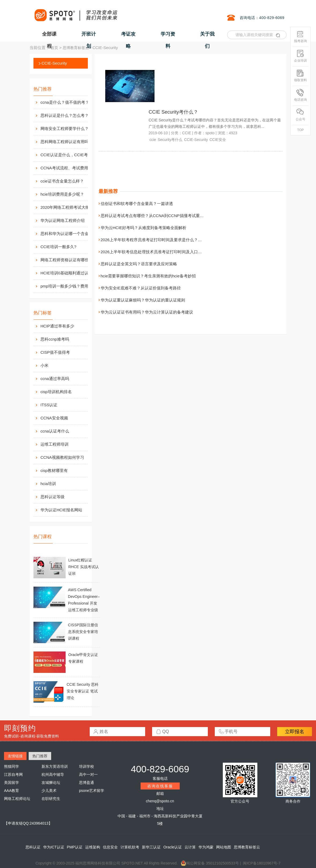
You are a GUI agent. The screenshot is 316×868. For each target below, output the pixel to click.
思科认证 (33, 847)
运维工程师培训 (54, 444)
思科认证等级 (52, 497)
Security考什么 (170, 140)
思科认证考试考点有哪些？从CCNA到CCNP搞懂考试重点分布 (156, 216)
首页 (54, 48)
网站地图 (224, 847)
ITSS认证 (49, 405)
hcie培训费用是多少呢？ (62, 194)
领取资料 (300, 76)
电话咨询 (300, 95)
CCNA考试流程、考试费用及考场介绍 (70, 168)
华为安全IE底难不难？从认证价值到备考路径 (141, 288)
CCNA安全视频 (54, 418)
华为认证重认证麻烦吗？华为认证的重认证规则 (143, 300)
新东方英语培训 (55, 766)
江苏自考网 (13, 774)
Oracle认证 (173, 847)
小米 (44, 365)
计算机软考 (130, 847)
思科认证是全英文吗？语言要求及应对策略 (139, 264)
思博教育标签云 (76, 48)
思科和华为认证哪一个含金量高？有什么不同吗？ (70, 234)
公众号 (300, 115)
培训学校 (86, 766)
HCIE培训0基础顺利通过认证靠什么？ (70, 273)
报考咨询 (300, 37)
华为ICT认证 (54, 847)
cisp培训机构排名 (56, 392)
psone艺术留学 (92, 791)
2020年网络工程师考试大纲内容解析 (70, 207)
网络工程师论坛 (17, 799)
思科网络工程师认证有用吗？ (67, 142)
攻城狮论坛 (51, 783)
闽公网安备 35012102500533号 (210, 863)
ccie (153, 140)
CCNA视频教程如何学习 (62, 457)
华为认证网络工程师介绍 (63, 220)
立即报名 (295, 732)
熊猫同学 (12, 766)
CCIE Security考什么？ (173, 112)
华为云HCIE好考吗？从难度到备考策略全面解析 (144, 228)
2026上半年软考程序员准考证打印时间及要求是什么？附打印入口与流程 (165, 240)
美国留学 (12, 783)
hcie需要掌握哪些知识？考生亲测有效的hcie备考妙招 (148, 276)
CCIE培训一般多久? (58, 247)
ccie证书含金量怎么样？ (62, 181)
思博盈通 (86, 783)
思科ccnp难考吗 (55, 339)
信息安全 (110, 847)
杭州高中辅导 (53, 774)
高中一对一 (88, 774)
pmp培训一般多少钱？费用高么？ (70, 286)
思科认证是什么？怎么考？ (65, 115)
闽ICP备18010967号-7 (262, 863)
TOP (300, 130)
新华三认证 (151, 847)
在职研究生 (51, 799)
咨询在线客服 (160, 786)
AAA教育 (12, 791)
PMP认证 (75, 847)
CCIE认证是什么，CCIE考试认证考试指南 (70, 155)
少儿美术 (49, 791)
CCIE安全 (218, 140)
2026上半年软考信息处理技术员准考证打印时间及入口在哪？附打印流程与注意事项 (175, 252)
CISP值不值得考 (55, 352)
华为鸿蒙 (206, 847)
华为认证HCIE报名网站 (61, 510)
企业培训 (300, 56)
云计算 (190, 847)
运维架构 (93, 847)
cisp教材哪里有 (54, 470)
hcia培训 (48, 484)
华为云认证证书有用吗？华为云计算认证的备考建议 (147, 312)
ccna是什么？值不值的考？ (65, 102)
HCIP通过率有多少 (57, 326)
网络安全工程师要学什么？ (65, 128)
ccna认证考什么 (55, 431)
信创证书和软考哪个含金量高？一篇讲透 (137, 204)
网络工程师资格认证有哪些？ (67, 260)
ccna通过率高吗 (55, 379)
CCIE (187, 133)
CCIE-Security (54, 63)
